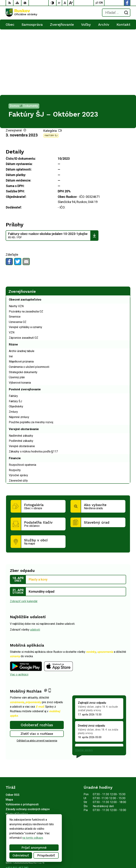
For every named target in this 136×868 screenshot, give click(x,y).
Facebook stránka (17, 810)
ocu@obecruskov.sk (18, 807)
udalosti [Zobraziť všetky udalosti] (35, 564)
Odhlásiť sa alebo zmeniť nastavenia (37, 675)
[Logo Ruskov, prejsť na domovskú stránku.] (21, 13)
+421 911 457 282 (17, 802)
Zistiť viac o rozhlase (37, 668)
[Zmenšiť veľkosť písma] (59, 3)
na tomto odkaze (32, 838)
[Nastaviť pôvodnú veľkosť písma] (65, 3)
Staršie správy (84, 685)
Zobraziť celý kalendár (24, 536)
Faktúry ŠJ (51, 70)
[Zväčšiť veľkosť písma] (71, 3)
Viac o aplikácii (19, 609)
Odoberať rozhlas (37, 659)
